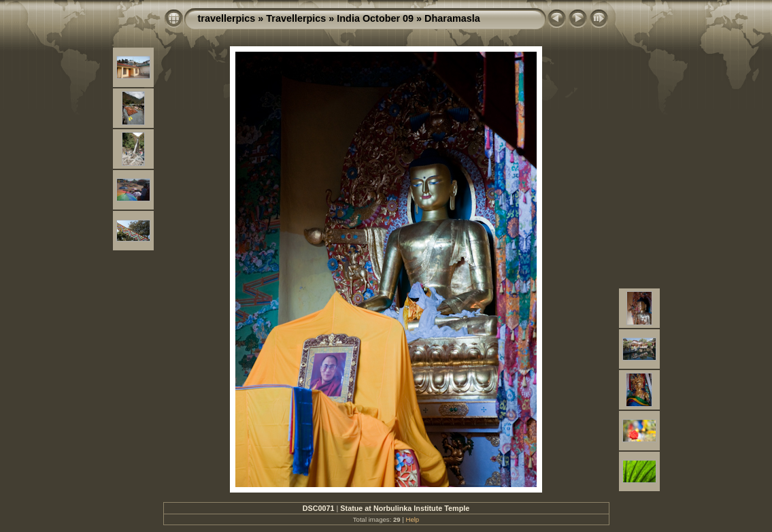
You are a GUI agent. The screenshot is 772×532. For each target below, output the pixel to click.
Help (412, 519)
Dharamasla (452, 18)
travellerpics (227, 18)
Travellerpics (296, 18)
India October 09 (375, 18)
